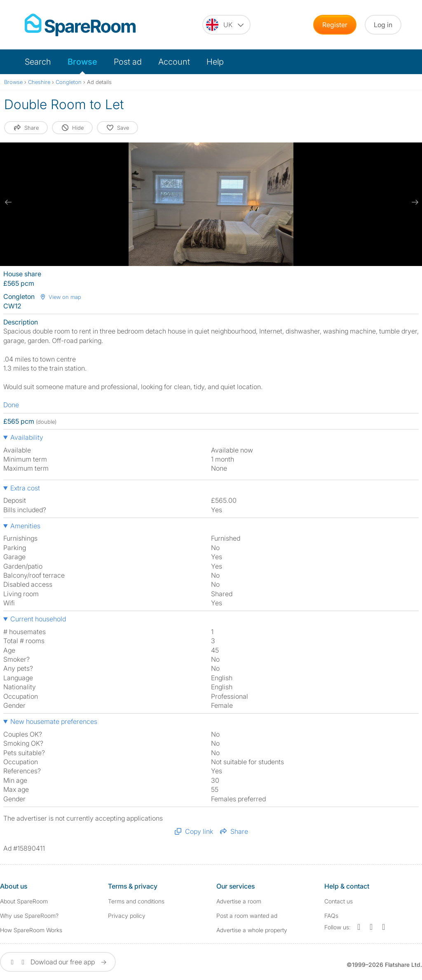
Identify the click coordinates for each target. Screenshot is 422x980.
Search (38, 62)
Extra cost (25, 488)
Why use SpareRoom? (29, 916)
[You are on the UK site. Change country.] (226, 25)
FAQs (331, 916)
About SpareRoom (24, 901)
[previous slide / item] (8, 202)
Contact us (339, 901)
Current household (38, 619)
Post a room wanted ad (247, 916)
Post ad (128, 62)
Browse (82, 62)
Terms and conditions (136, 901)
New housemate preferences (54, 721)
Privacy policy (127, 916)
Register (335, 25)
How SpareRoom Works (31, 930)
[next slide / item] (414, 202)
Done (11, 405)
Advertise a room (239, 901)
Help (215, 62)
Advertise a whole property (252, 930)
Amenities (25, 526)
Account (174, 62)
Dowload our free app (58, 962)
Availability (27, 437)
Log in (383, 25)
